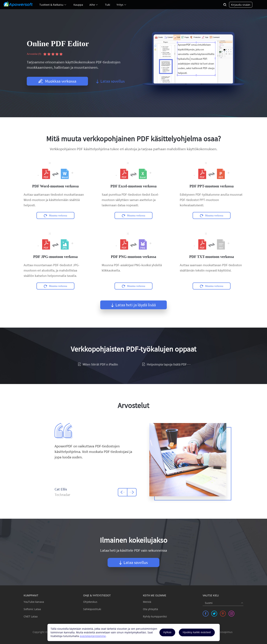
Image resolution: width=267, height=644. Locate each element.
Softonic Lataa (32, 609)
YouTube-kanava (34, 602)
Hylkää (167, 632)
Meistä (147, 602)
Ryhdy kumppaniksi (155, 616)
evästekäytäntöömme (93, 636)
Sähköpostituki (92, 609)
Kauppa (78, 5)
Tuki (108, 5)
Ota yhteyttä (150, 609)
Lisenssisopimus (222, 632)
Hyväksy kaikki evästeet (197, 632)
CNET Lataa (31, 616)
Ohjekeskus (90, 602)
